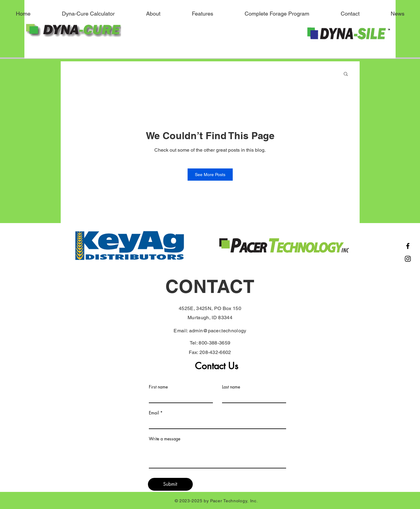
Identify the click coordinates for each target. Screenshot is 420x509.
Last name (231, 387)
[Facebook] (408, 246)
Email (154, 413)
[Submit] (170, 484)
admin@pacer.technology (218, 331)
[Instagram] (408, 259)
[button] (346, 74)
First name (158, 387)
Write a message (165, 439)
